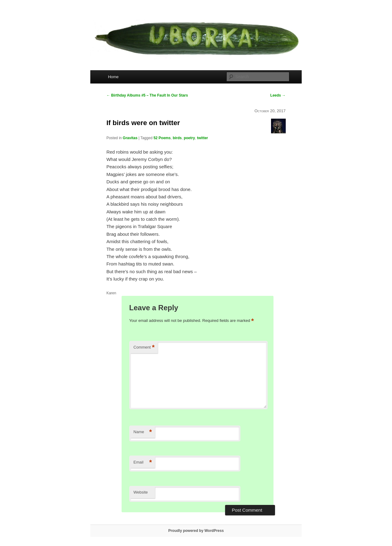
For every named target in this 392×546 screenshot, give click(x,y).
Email (143, 462)
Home (113, 77)
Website (141, 492)
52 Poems (162, 138)
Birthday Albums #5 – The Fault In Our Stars (147, 95)
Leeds (278, 95)
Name (143, 432)
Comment (144, 347)
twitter (202, 138)
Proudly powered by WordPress (196, 531)
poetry (189, 138)
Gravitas (130, 138)
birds (177, 138)
